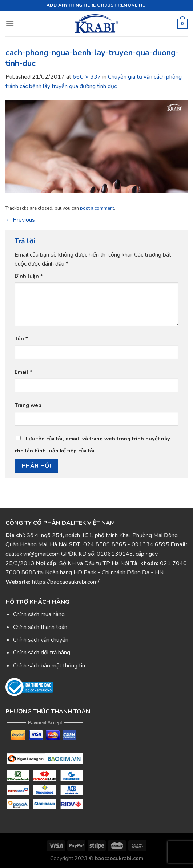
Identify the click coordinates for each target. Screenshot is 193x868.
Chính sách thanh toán (40, 627)
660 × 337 (87, 77)
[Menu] (10, 23)
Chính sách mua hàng (39, 614)
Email (23, 372)
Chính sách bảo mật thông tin (49, 666)
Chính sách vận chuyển (41, 640)
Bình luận (29, 276)
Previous (20, 220)
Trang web (28, 405)
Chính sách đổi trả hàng (42, 653)
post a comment (97, 208)
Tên (21, 338)
